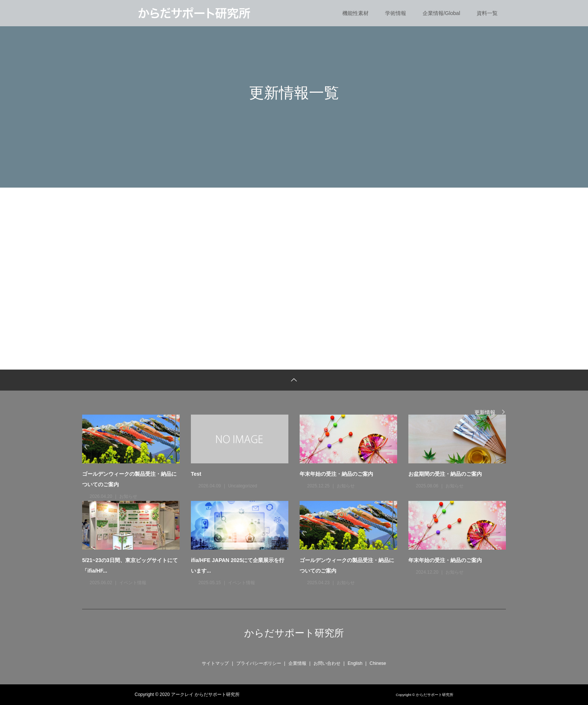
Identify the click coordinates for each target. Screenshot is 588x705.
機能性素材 (355, 13)
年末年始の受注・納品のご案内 (336, 474)
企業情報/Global (441, 13)
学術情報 (396, 13)
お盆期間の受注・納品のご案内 (445, 474)
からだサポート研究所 (294, 633)
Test (196, 474)
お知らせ (128, 496)
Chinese (378, 663)
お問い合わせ (327, 663)
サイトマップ (215, 663)
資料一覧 (487, 13)
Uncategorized (242, 486)
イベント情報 (133, 583)
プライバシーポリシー (259, 663)
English (355, 663)
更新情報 (485, 412)
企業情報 (297, 663)
